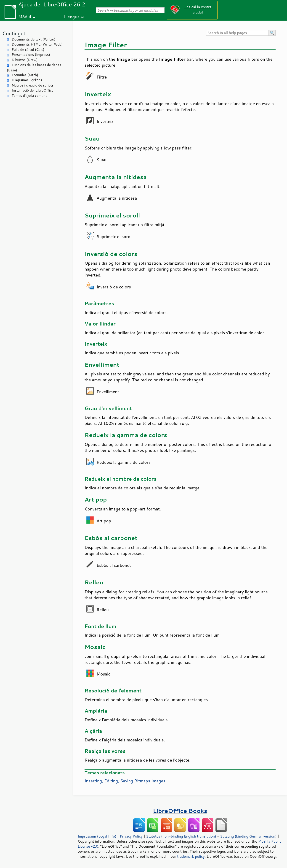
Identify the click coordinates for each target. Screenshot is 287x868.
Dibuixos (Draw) (25, 60)
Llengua (72, 17)
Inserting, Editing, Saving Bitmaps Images (125, 781)
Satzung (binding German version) (248, 836)
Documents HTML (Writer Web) (37, 44)
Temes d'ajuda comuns (29, 96)
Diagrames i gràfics (27, 80)
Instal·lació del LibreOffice (33, 90)
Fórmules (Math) (25, 75)
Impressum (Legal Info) (97, 836)
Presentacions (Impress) (31, 55)
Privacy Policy (131, 836)
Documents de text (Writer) (33, 39)
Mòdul (25, 17)
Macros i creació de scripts (33, 85)
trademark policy (191, 856)
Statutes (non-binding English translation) (181, 836)
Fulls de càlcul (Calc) (28, 50)
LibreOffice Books (180, 811)
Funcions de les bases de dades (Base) (34, 68)
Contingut (14, 33)
